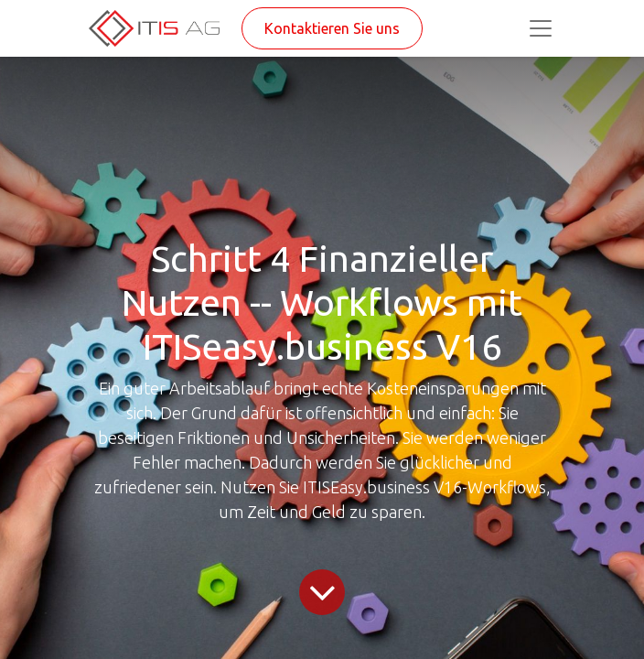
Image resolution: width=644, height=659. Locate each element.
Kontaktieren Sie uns (332, 28)
